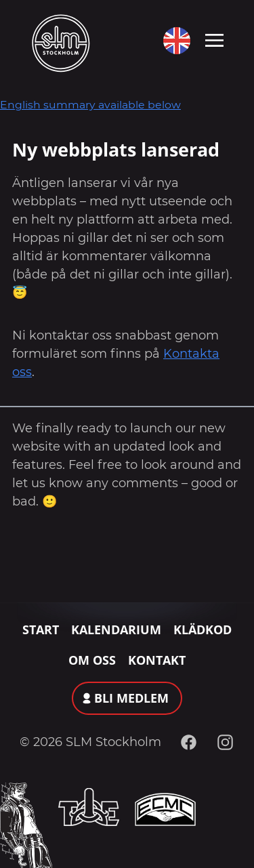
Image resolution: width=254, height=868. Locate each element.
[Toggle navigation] (214, 39)
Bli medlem (131, 698)
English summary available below (90, 105)
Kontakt (157, 660)
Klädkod (203, 629)
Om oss (92, 660)
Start (41, 629)
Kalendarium (116, 629)
